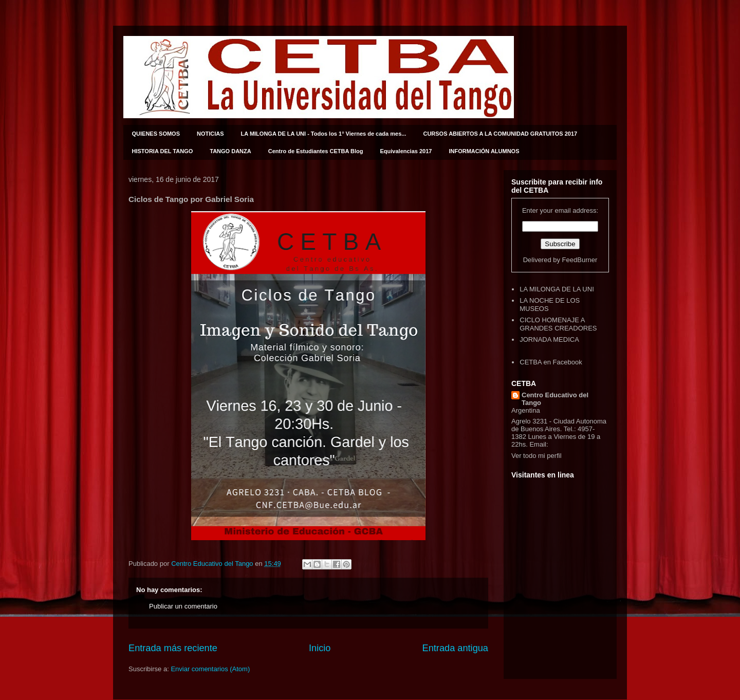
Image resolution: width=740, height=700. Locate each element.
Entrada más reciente (173, 648)
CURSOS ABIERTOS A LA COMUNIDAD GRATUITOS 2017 (500, 134)
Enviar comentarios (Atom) (210, 669)
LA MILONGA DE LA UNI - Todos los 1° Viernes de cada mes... (324, 134)
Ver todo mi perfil (536, 456)
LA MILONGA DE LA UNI (557, 289)
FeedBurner (580, 260)
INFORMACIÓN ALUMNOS (484, 151)
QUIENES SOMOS (156, 134)
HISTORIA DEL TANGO (163, 151)
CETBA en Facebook (551, 362)
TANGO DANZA (230, 151)
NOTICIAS (210, 134)
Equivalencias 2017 (406, 151)
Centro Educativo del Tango (555, 399)
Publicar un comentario (183, 606)
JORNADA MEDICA (549, 339)
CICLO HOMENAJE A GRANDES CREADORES (558, 324)
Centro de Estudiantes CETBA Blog (316, 151)
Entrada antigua (455, 648)
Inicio (320, 648)
